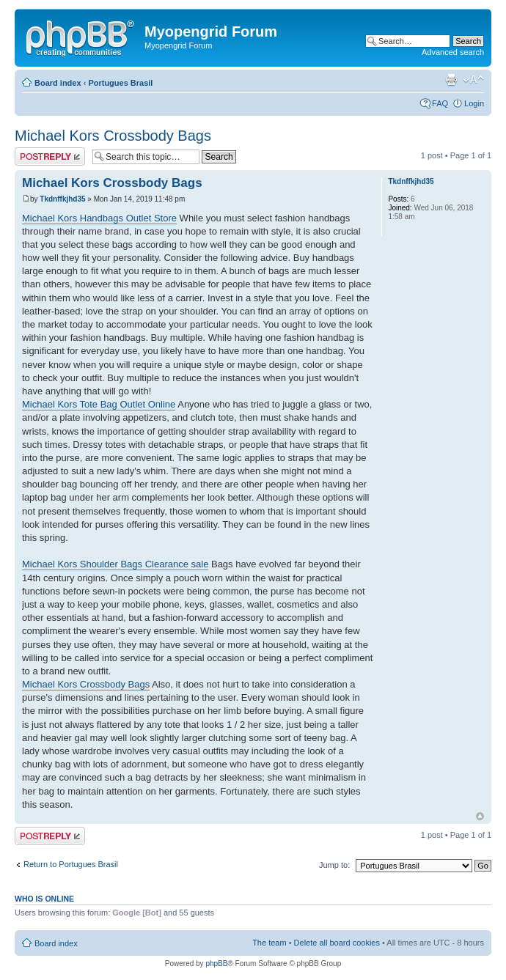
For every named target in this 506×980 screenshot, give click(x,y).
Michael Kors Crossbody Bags (113, 136)
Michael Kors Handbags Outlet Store (99, 218)
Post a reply (50, 156)
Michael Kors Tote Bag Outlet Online (99, 404)
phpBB (216, 964)
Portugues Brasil (120, 83)
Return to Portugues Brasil (71, 864)
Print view (451, 80)
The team (269, 943)
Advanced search (453, 52)
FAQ (440, 103)
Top (480, 816)
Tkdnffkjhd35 (62, 199)
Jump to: (334, 865)
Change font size (473, 80)
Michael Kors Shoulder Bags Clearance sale (115, 564)
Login (474, 103)
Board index (58, 83)
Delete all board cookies (337, 943)
